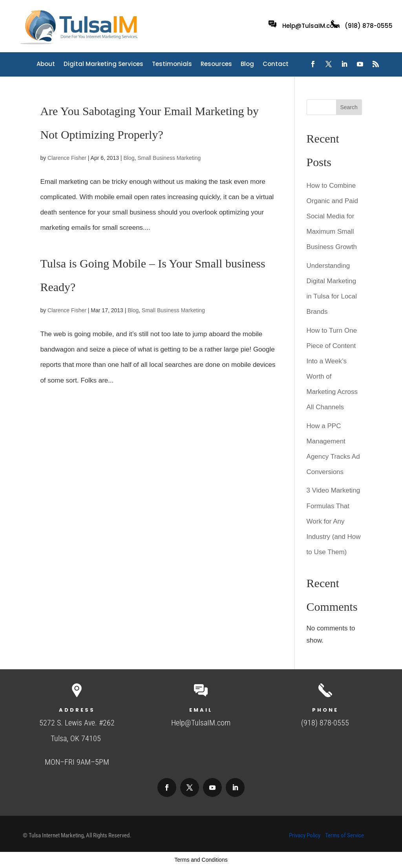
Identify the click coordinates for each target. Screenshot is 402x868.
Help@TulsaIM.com (311, 26)
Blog (247, 65)
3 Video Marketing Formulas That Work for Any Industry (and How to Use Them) (334, 521)
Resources (216, 65)
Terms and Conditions (201, 860)
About (46, 65)
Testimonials (172, 65)
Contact (276, 65)
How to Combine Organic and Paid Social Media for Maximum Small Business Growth (332, 216)
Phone (325, 710)
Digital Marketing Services (103, 65)
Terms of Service (344, 835)
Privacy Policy (305, 835)
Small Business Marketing (169, 158)
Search (349, 107)
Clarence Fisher (67, 158)
